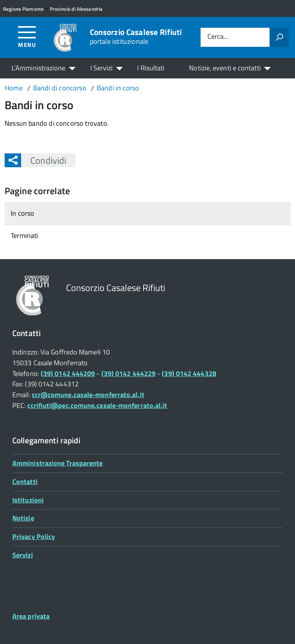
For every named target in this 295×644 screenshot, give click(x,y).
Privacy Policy (34, 537)
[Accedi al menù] (27, 36)
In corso (22, 213)
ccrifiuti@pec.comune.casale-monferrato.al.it (97, 405)
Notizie (23, 518)
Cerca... (218, 37)
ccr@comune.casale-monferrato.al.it (88, 395)
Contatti (25, 482)
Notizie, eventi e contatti (225, 68)
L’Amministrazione (39, 68)
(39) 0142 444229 (128, 374)
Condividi (44, 160)
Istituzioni (28, 500)
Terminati (25, 235)
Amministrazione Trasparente (57, 463)
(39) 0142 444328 (189, 374)
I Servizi (102, 68)
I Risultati (151, 68)
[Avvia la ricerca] (279, 37)
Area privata (31, 616)
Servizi (23, 555)
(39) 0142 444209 (68, 374)
